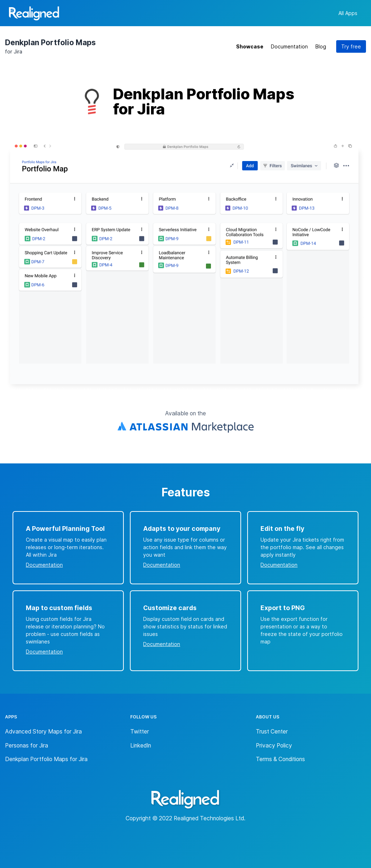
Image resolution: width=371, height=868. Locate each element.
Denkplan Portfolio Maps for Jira (46, 759)
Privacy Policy (274, 746)
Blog (321, 46)
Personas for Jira (27, 746)
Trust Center (272, 732)
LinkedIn (141, 746)
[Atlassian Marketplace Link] (185, 428)
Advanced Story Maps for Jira (43, 732)
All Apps (348, 13)
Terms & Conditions (280, 759)
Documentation (289, 46)
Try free (351, 46)
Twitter (140, 732)
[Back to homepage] (34, 15)
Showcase (250, 46)
